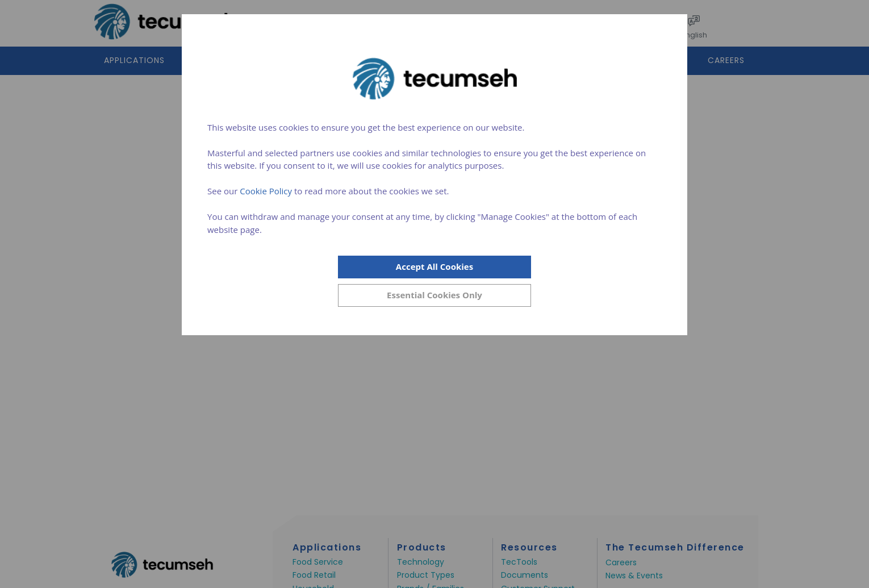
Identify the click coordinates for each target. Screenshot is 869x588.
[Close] (434, 295)
